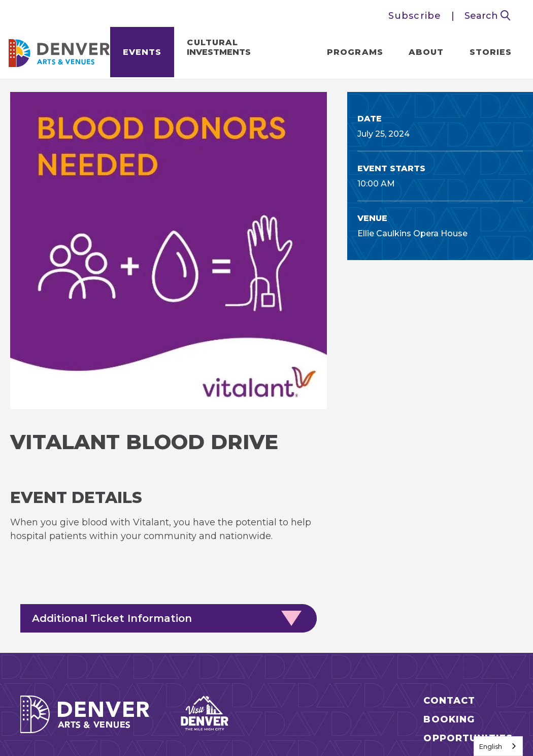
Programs (354, 54)
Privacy (234, 700)
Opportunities (468, 604)
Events (144, 54)
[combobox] (498, 746)
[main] (266, 299)
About (425, 54)
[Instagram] (437, 640)
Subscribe (415, 16)
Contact (449, 567)
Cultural (221, 49)
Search (488, 16)
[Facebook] (464, 640)
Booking (449, 586)
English (491, 746)
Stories (489, 54)
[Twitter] (492, 640)
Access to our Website (338, 700)
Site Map (163, 700)
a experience (267, 727)
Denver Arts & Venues (61, 52)
